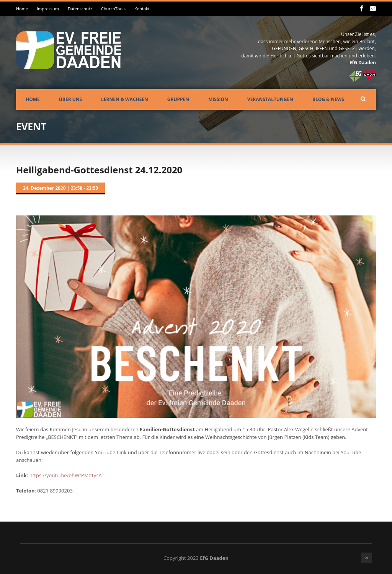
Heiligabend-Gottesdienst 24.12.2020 (99, 170)
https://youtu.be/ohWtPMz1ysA (66, 475)
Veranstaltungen (270, 99)
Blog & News (328, 99)
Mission (218, 99)
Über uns (70, 99)
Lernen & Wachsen (125, 99)
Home (22, 9)
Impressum (48, 9)
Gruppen (178, 99)
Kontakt (142, 9)
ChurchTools (113, 9)
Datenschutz (80, 9)
